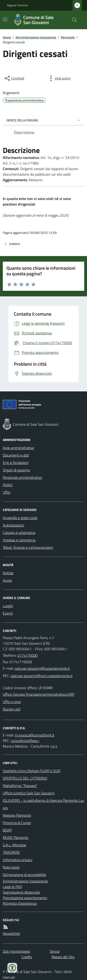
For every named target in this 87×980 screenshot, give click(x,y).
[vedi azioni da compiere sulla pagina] (59, 78)
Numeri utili (12, 709)
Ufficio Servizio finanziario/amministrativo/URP (39, 694)
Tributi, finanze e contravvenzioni (28, 547)
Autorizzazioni (13, 525)
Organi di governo (16, 470)
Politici (8, 485)
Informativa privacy (18, 860)
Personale (68, 37)
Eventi (8, 613)
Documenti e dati (16, 455)
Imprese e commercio (19, 540)
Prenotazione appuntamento (25, 898)
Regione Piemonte (18, 5)
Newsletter (11, 933)
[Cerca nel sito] (73, 20)
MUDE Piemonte (16, 837)
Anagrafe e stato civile (20, 518)
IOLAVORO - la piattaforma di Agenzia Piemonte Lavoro (43, 804)
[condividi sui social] (14, 78)
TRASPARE (11, 852)
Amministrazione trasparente (36, 37)
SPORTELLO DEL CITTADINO (25, 778)
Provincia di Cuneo (17, 823)
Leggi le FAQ (12, 887)
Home (7, 37)
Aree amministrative (18, 448)
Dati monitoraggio (16, 951)
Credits (27, 957)
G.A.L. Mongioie (14, 845)
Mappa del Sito (63, 957)
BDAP (7, 830)
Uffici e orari (12, 702)
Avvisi (7, 580)
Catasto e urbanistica (19, 533)
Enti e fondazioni (16, 463)
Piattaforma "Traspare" (20, 786)
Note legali (11, 867)
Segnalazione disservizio (21, 892)
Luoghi (8, 606)
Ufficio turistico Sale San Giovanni (29, 793)
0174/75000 (27, 655)
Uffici (7, 492)
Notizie (8, 573)
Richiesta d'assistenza (20, 903)
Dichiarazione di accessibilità (24, 875)
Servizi (55, 951)
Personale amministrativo (23, 477)
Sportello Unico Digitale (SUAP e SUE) (32, 771)
